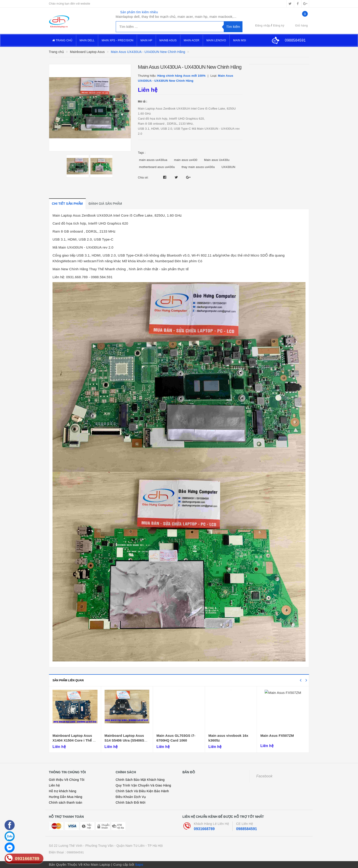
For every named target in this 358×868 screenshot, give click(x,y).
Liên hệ (54, 785)
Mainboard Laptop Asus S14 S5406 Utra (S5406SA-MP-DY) (126, 740)
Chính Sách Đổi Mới (131, 802)
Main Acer (192, 40)
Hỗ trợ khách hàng (63, 791)
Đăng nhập (263, 25)
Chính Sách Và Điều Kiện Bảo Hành (142, 791)
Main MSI (240, 40)
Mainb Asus (168, 40)
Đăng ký (279, 25)
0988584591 (246, 829)
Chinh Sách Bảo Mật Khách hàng (140, 780)
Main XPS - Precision (117, 40)
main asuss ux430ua (153, 160)
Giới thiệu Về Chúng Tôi (67, 780)
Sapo (139, 865)
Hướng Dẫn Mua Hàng (66, 797)
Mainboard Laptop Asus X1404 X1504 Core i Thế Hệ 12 (75, 740)
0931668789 (204, 829)
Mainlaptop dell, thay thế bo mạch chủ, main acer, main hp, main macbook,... (176, 17)
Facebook (265, 776)
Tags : (142, 153)
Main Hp (146, 40)
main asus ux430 (186, 160)
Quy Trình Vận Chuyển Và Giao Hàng (143, 785)
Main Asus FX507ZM (277, 736)
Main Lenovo (216, 40)
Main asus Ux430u (217, 160)
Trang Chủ (62, 40)
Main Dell (87, 40)
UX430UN (228, 167)
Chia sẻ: (143, 178)
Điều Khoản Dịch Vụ (131, 797)
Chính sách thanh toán (66, 802)
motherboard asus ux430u (157, 167)
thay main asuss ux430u (198, 167)
